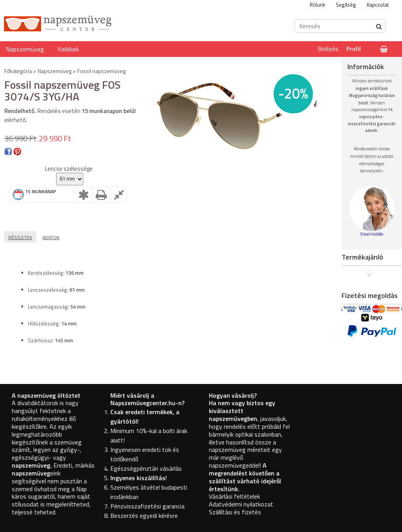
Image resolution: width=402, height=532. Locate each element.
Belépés (328, 49)
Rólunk (317, 5)
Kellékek (68, 49)
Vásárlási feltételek (234, 496)
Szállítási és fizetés (235, 512)
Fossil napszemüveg (101, 71)
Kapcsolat (378, 5)
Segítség (346, 5)
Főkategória (18, 71)
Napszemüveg (25, 49)
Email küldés (372, 234)
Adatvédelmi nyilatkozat (241, 504)
